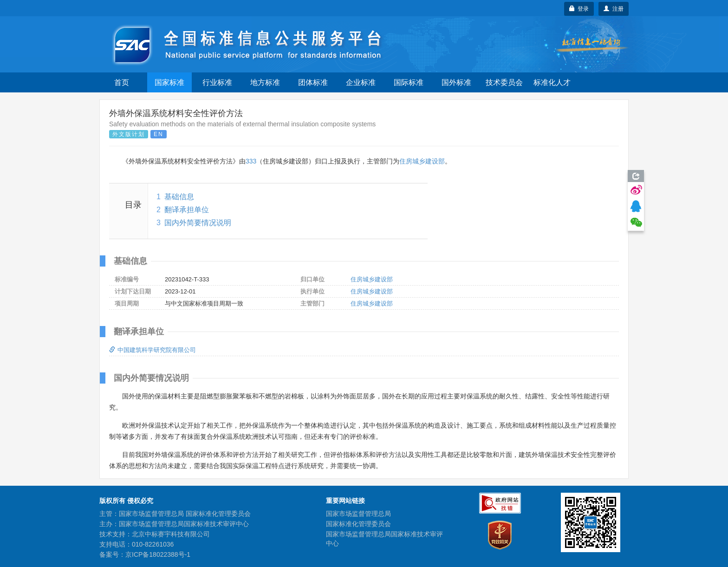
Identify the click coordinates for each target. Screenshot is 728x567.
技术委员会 (504, 82)
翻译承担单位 (187, 210)
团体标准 (313, 82)
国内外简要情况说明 (198, 223)
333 (251, 161)
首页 (122, 82)
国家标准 (169, 82)
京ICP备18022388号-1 (158, 554)
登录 (579, 9)
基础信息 (179, 197)
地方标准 (265, 82)
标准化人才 (552, 82)
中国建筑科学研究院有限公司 (153, 350)
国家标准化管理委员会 (358, 524)
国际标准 (409, 82)
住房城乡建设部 (422, 161)
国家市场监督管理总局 (358, 514)
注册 (614, 9)
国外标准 (456, 82)
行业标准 (217, 82)
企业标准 (361, 82)
